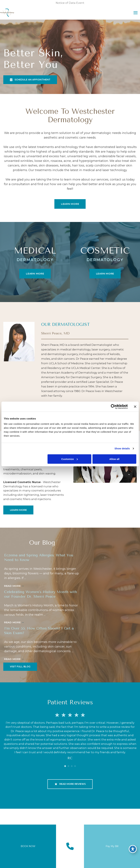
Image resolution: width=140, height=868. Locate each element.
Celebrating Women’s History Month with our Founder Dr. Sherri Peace (39, 601)
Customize (70, 459)
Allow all (114, 459)
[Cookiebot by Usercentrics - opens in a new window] (113, 407)
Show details (122, 448)
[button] (30, 87)
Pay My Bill (112, 846)
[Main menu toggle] (132, 16)
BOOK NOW (28, 846)
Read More (14, 593)
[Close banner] (135, 407)
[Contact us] (70, 846)
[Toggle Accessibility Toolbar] (133, 848)
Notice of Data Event (70, 3)
